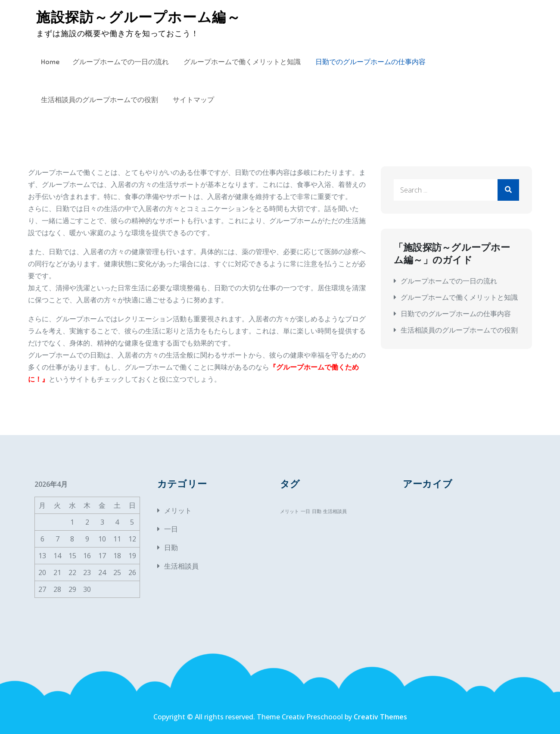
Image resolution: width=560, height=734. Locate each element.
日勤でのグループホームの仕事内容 (370, 62)
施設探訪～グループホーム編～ (138, 17)
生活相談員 (181, 566)
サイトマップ (193, 100)
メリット (178, 510)
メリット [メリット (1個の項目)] (289, 511)
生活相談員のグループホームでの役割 (100, 100)
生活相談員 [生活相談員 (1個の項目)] (335, 511)
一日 (171, 529)
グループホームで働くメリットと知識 (242, 62)
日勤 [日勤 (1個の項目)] (317, 511)
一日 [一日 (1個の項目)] (305, 511)
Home (50, 62)
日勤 (171, 547)
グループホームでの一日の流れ (121, 62)
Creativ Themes (380, 717)
